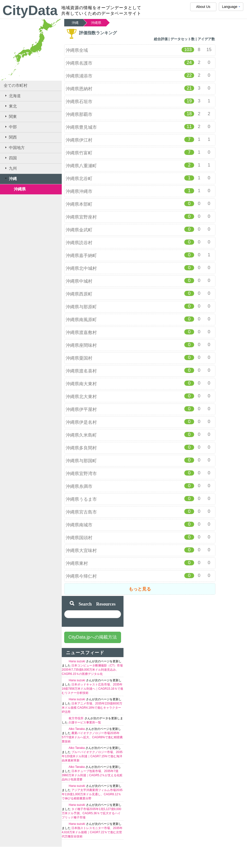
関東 (10, 116)
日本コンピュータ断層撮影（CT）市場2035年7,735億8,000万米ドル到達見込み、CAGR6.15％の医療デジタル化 (92, 670)
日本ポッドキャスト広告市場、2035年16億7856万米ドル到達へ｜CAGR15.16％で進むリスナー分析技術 (93, 689)
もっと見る (140, 589)
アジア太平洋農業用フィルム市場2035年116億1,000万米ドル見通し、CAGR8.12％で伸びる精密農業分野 (92, 794)
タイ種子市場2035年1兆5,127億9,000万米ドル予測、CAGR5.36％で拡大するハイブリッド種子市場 (92, 813)
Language (231, 8)
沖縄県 (20, 189)
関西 (10, 137)
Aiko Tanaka (77, 729)
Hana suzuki (77, 661)
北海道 (12, 96)
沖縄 (10, 179)
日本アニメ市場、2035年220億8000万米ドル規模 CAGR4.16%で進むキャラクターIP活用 (92, 708)
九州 (10, 168)
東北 (10, 106)
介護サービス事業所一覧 (85, 722)
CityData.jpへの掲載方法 (93, 637)
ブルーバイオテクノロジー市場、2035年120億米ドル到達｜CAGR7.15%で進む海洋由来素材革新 (92, 756)
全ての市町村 (16, 85)
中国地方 (14, 148)
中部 (10, 127)
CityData (30, 10)
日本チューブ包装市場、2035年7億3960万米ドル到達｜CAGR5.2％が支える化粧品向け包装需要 (92, 775)
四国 (10, 158)
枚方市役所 (76, 718)
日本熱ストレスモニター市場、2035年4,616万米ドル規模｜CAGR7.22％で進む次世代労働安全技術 (92, 832)
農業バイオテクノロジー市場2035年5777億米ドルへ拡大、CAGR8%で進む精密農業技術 (92, 737)
